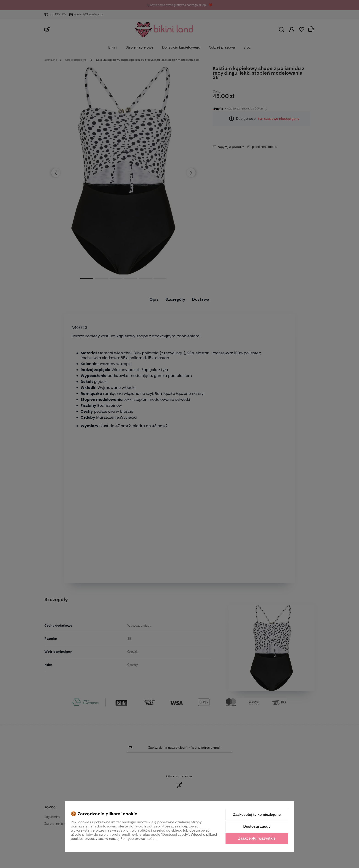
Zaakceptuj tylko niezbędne (257, 815)
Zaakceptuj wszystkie (257, 838)
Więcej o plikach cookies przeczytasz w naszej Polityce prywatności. (144, 837)
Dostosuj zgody (257, 826)
